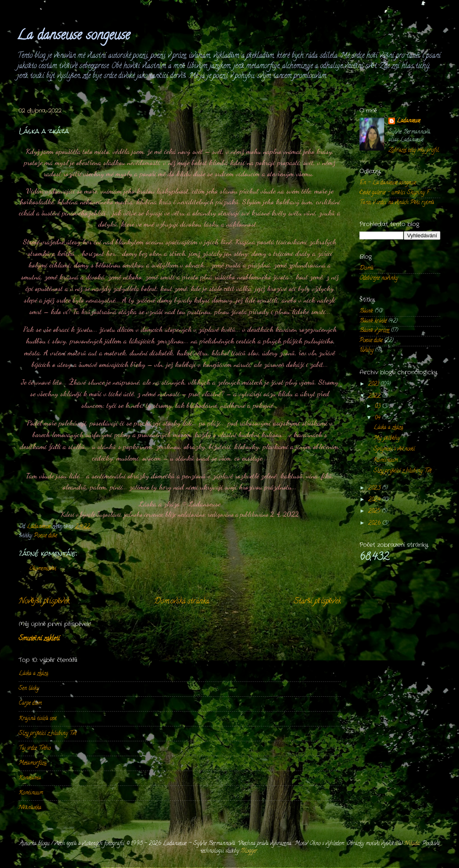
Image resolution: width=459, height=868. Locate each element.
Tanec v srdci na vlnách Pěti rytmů (397, 203)
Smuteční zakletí (39, 639)
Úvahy (366, 351)
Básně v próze (374, 331)
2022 (375, 396)
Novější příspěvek (44, 602)
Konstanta (30, 778)
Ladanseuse (408, 122)
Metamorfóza (33, 763)
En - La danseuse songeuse (388, 183)
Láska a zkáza (33, 674)
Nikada (412, 844)
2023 (375, 488)
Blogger (249, 851)
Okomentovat (43, 569)
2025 (375, 512)
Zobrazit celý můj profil (414, 150)
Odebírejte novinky (379, 278)
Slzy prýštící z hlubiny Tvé (48, 734)
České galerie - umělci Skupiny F (394, 193)
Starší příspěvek (317, 602)
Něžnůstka (30, 808)
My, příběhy (387, 439)
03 (378, 407)
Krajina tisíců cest (38, 719)
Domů (366, 268)
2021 (374, 384)
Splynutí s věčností (394, 449)
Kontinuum (31, 793)
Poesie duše (45, 536)
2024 (375, 500)
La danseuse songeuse (73, 36)
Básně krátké (373, 321)
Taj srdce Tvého (35, 749)
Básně (366, 311)
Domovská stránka (182, 602)
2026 (375, 524)
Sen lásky (29, 689)
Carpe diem (30, 704)
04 (378, 418)
